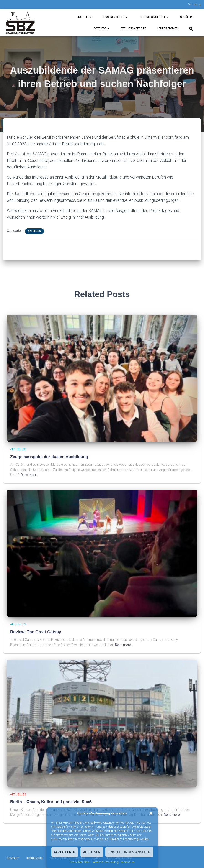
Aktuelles (85, 17)
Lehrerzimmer (168, 28)
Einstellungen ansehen (129, 852)
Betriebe (102, 28)
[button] (151, 813)
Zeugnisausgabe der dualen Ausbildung (49, 457)
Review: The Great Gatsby (36, 632)
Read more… (30, 475)
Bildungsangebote (154, 17)
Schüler (187, 17)
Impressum (127, 862)
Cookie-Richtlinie (80, 862)
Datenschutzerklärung (105, 862)
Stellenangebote (133, 28)
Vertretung (194, 5)
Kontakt (13, 858)
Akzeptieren (65, 852)
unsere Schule (115, 17)
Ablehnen (92, 852)
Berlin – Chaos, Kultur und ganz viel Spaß (51, 802)
